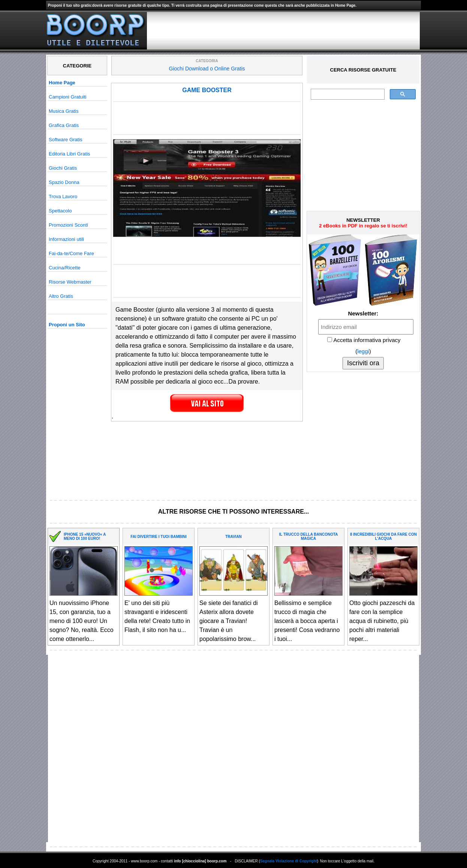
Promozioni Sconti (68, 225)
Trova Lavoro (63, 196)
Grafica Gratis (64, 125)
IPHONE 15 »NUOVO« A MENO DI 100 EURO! (85, 536)
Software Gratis (66, 140)
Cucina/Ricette (65, 268)
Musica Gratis (64, 111)
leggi (363, 351)
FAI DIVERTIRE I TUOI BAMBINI (158, 537)
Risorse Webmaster (70, 282)
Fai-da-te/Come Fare (71, 253)
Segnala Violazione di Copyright (289, 861)
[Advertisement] (283, 31)
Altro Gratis (61, 296)
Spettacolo (60, 211)
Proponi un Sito (67, 325)
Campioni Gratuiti (67, 97)
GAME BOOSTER (207, 90)
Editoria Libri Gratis (70, 154)
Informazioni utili (66, 239)
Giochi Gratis (63, 168)
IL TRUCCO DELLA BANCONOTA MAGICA (308, 536)
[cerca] (347, 94)
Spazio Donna (64, 182)
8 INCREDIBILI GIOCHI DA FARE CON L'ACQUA (383, 536)
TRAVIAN (233, 537)
